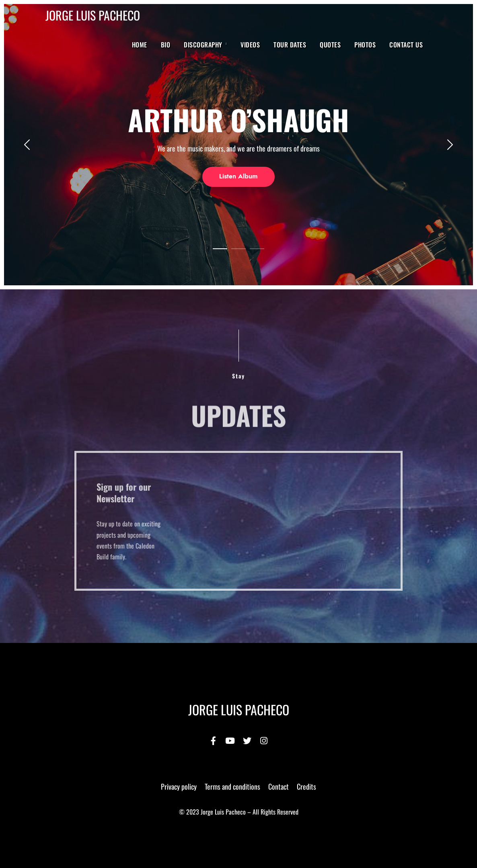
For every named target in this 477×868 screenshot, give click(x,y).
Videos (250, 45)
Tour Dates (290, 45)
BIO (166, 45)
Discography (203, 45)
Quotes (330, 45)
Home (140, 45)
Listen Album (238, 176)
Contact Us (406, 45)
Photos (365, 45)
